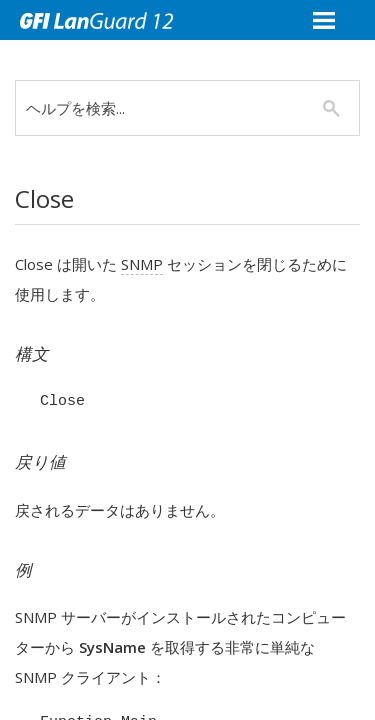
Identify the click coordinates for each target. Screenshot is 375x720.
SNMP (142, 264)
